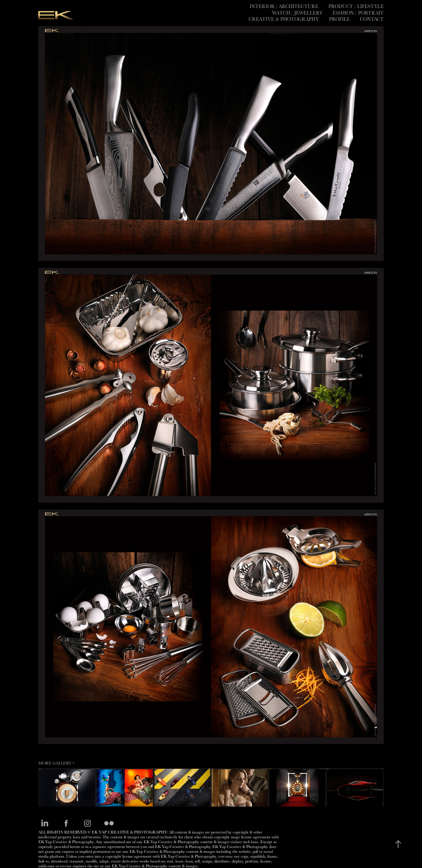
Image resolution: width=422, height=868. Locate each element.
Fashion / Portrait (358, 13)
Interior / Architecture (284, 6)
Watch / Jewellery (297, 13)
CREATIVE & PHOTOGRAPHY (284, 19)
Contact (372, 19)
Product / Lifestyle (356, 6)
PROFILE (339, 19)
